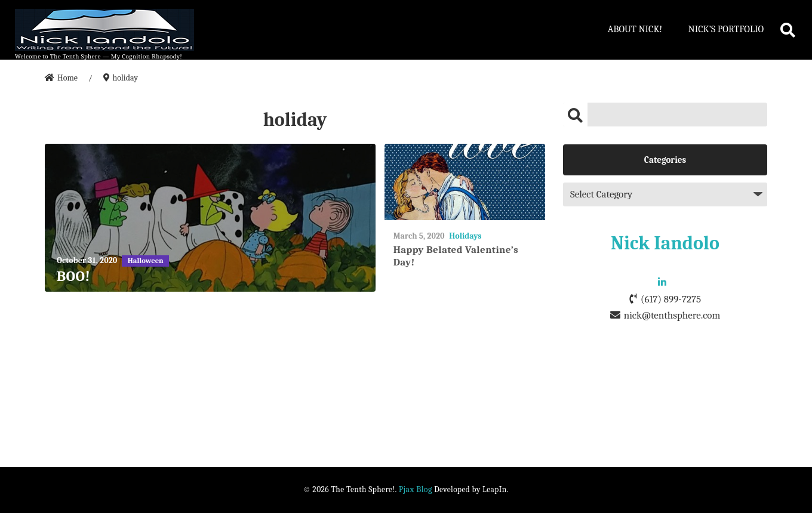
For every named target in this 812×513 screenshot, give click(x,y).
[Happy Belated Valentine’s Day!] (465, 182)
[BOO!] (210, 218)
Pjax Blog (416, 489)
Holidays (465, 236)
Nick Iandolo (665, 243)
